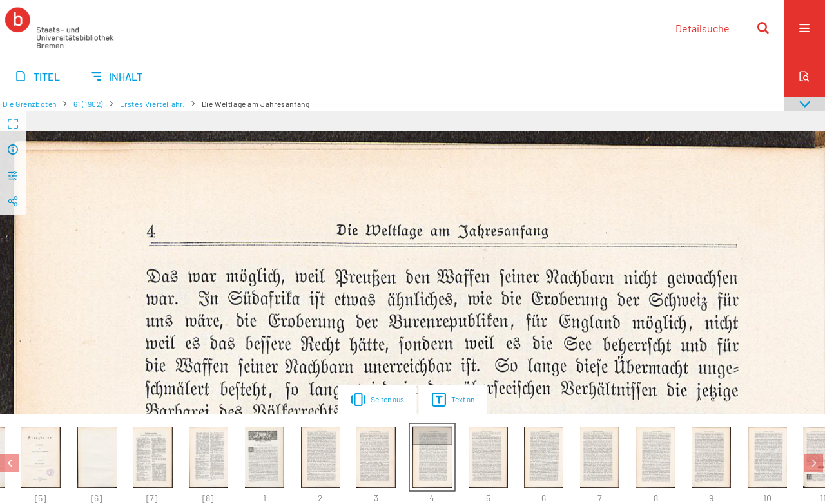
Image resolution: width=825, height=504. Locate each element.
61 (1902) (88, 104)
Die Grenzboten (30, 104)
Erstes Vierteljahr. (152, 104)
